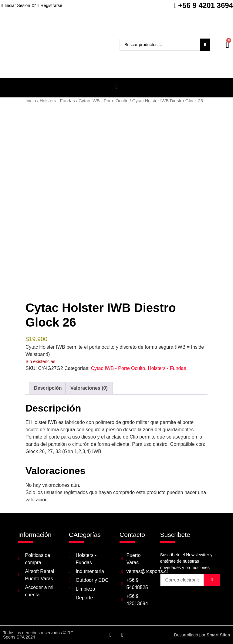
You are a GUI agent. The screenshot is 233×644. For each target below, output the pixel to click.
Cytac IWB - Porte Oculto (103, 101)
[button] (116, 86)
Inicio (31, 101)
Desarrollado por (202, 635)
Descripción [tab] (48, 388)
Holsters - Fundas (57, 101)
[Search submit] (205, 45)
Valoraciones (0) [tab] (89, 388)
